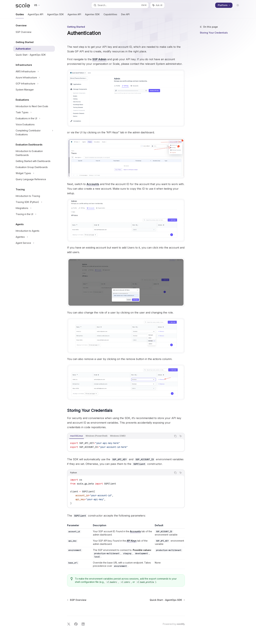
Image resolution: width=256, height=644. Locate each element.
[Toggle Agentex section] (34, 237)
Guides (20, 16)
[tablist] (120, 436)
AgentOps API (36, 16)
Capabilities (110, 16)
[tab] (77, 436)
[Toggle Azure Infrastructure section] (34, 78)
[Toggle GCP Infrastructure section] (34, 84)
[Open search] (120, 5)
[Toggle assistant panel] (157, 5)
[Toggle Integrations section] (34, 208)
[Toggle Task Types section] (34, 112)
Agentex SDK (92, 16)
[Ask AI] (181, 436)
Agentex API (74, 16)
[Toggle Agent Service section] (34, 243)
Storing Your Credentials (214, 33)
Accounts (93, 184)
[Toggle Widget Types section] (34, 173)
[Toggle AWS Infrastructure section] (34, 72)
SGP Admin (99, 59)
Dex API (125, 16)
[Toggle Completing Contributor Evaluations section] (34, 133)
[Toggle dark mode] (238, 5)
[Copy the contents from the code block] (175, 436)
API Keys (132, 541)
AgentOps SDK (55, 16)
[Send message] (181, 611)
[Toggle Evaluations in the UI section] (34, 118)
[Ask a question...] (126, 609)
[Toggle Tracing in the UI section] (34, 214)
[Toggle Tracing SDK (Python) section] (34, 202)
